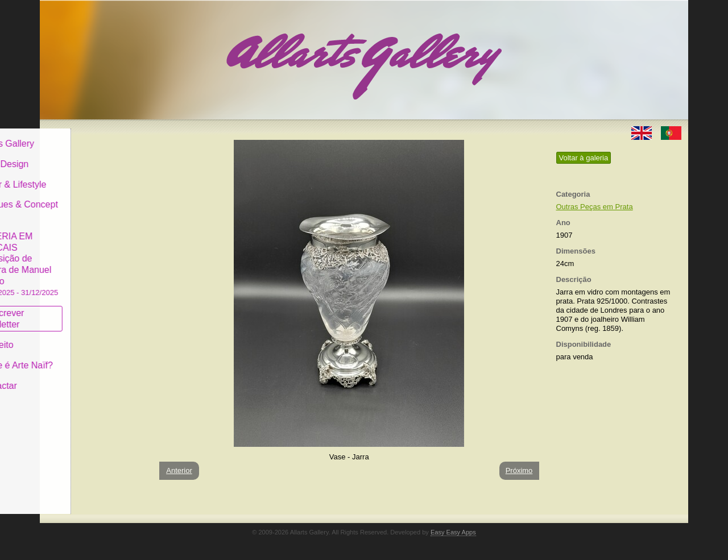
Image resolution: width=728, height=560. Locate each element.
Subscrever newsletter (76, 310)
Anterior (179, 470)
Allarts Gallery (81, 135)
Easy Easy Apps (453, 532)
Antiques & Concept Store (93, 202)
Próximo (519, 470)
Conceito (71, 336)
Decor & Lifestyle (87, 175)
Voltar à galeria (584, 158)
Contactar (73, 377)
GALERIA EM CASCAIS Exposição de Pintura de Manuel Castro (93, 255)
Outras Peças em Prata (595, 207)
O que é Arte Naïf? (91, 357)
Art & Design (78, 155)
